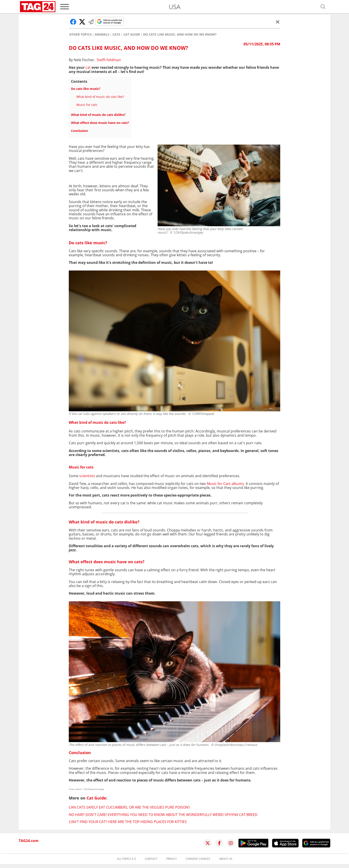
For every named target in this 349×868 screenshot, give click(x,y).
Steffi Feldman (109, 60)
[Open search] (323, 7)
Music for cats (87, 105)
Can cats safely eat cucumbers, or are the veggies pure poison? (129, 807)
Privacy (171, 859)
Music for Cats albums (225, 484)
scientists (87, 476)
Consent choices (198, 859)
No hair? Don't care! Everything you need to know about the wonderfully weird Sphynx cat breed (163, 815)
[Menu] (65, 7)
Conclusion (79, 131)
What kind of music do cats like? (100, 97)
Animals (102, 34)
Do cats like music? (86, 89)
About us (226, 859)
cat (88, 67)
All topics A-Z (126, 859)
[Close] (278, 22)
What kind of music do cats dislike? (98, 115)
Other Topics (80, 34)
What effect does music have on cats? (100, 123)
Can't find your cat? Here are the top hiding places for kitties (128, 822)
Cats (116, 34)
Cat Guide (132, 34)
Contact (151, 859)
